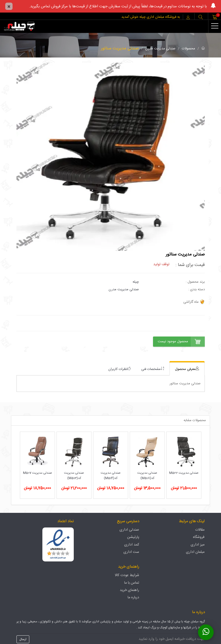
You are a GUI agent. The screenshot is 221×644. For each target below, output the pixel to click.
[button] (201, 18)
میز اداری (198, 545)
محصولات (188, 49)
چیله (136, 282)
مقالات (200, 530)
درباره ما (133, 597)
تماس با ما (132, 583)
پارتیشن (133, 537)
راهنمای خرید (129, 590)
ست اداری (131, 552)
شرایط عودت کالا (127, 575)
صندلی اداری (129, 530)
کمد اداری (132, 545)
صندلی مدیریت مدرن (160, 49)
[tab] (187, 369)
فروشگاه (199, 537)
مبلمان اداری (195, 552)
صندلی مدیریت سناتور (120, 48)
